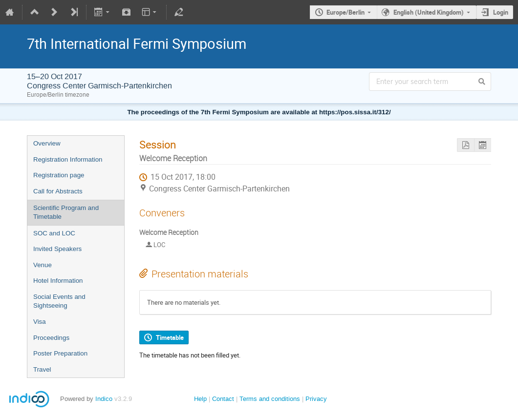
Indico (104, 399)
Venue (43, 265)
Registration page (59, 175)
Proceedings (51, 338)
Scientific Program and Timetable (66, 212)
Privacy (316, 399)
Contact (223, 399)
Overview (47, 143)
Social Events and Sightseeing (59, 301)
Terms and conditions (270, 399)
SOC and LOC (54, 233)
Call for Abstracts (58, 191)
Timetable (170, 337)
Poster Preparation (60, 353)
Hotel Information (58, 281)
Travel (42, 369)
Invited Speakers (57, 249)
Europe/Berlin (345, 12)
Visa (40, 322)
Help (200, 399)
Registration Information (68, 159)
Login (501, 12)
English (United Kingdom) (429, 12)
